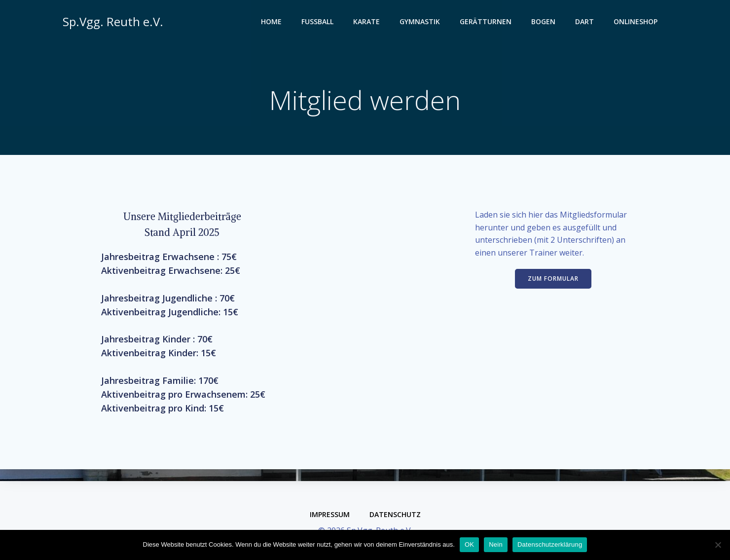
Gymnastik (421, 22)
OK (469, 544)
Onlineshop (637, 22)
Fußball (319, 22)
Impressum (330, 514)
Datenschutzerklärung (550, 544)
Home (273, 22)
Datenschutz (395, 514)
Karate (368, 22)
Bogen (545, 22)
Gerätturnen (487, 22)
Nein (496, 544)
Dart (586, 22)
